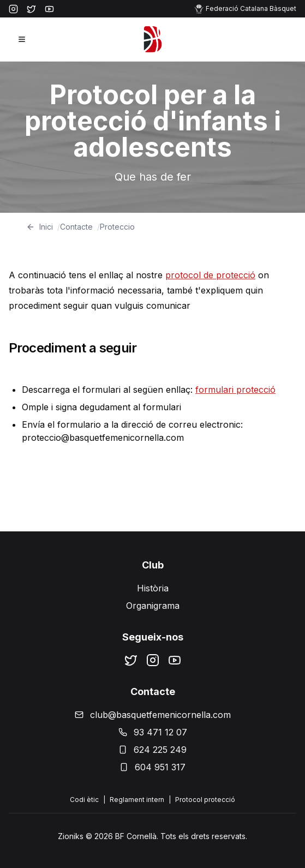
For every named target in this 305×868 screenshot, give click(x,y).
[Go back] (31, 227)
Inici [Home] (46, 227)
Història (153, 588)
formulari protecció (235, 390)
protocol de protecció (210, 275)
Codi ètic (84, 800)
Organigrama (153, 606)
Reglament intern (137, 800)
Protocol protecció (205, 800)
